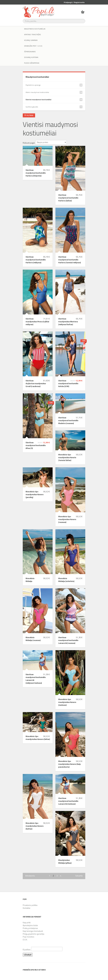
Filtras (29, 115)
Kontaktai (27, 908)
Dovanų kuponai (31, 57)
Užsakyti (28, 955)
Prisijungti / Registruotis (74, 2)
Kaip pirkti (27, 923)
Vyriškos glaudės (54, 107)
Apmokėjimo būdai (30, 925)
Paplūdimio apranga (54, 85)
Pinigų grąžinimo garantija (33, 934)
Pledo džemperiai (32, 63)
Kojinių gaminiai (31, 40)
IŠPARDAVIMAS (30, 52)
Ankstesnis (30, 876)
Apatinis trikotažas (33, 35)
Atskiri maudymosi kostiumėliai (54, 92)
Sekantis (79, 876)
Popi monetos (28, 937)
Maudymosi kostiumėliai (35, 29)
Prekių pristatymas (30, 928)
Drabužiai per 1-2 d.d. (33, 46)
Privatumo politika (30, 905)
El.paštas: (43, 949)
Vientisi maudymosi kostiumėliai (54, 100)
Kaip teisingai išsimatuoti (33, 931)
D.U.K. (25, 940)
